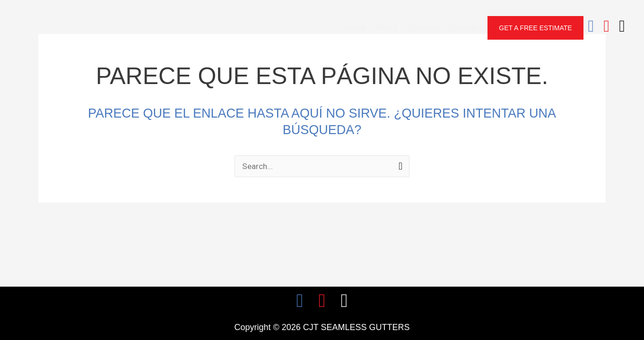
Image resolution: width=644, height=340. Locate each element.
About (386, 27)
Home (354, 27)
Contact (463, 27)
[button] (535, 28)
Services (423, 27)
